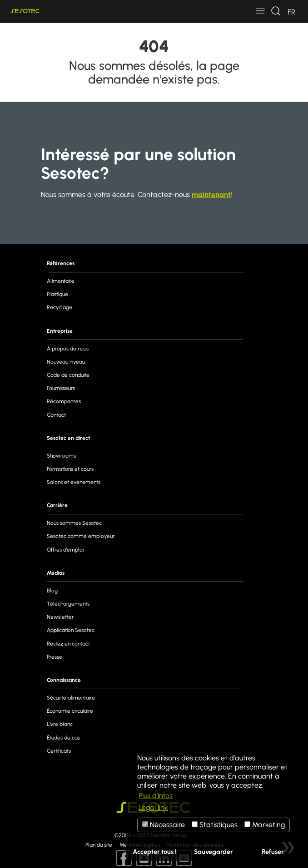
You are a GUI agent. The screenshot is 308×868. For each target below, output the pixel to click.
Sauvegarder (214, 852)
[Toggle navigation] (260, 11)
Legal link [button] (153, 807)
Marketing (265, 825)
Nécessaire (164, 825)
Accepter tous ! (154, 852)
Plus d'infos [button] (156, 796)
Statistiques (215, 825)
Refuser (273, 852)
